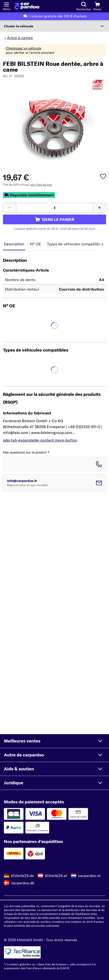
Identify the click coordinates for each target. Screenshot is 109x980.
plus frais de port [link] (41, 185)
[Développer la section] (54, 26)
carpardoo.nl (89, 876)
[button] (54, 741)
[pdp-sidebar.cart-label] (54, 219)
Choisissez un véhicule (23, 48)
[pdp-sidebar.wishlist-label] (103, 177)
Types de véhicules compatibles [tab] (75, 244)
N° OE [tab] (36, 244)
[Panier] (97, 6)
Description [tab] (14, 244)
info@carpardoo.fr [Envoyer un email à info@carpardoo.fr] (22, 481)
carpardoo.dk (23, 883)
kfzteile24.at (56, 876)
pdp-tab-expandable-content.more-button (40, 440)
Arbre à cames (20, 38)
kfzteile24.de (22, 876)
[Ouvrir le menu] (6, 4)
